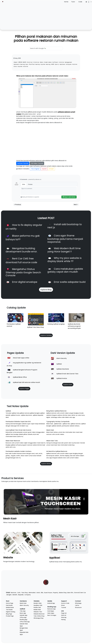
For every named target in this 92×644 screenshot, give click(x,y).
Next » (76, 205)
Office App (23, 617)
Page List (64, 613)
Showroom (78, 607)
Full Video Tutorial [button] (37, 163)
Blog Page (9, 614)
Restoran (14, 593)
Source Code (65, 603)
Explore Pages (24, 389)
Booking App (24, 620)
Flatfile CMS (37, 607)
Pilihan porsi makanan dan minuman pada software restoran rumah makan (46, 38)
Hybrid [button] (44, 169)
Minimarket (32, 593)
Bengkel (9, 595)
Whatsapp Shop (39, 618)
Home (66, 2)
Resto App (23, 613)
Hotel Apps (51, 611)
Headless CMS (38, 605)
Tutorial (64, 607)
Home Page (10, 603)
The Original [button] (35, 169)
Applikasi (55, 558)
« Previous (18, 205)
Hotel (38, 593)
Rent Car (83, 593)
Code (80, 2)
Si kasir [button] (51, 169)
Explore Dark (68, 385)
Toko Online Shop (39, 616)
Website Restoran (39, 614)
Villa (42, 593)
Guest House (48, 593)
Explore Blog (46, 290)
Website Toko (38, 612)
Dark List (64, 615)
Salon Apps (51, 613)
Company (28, 595)
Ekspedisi (21, 595)
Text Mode (9, 610)
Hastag (63, 620)
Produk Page (10, 616)
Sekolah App (24, 615)
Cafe (19, 593)
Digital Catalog (11, 612)
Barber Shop (63, 593)
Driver (63, 605)
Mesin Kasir (10, 519)
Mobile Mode (10, 607)
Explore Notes (46, 464)
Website (8, 558)
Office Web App (25, 622)
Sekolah (15, 595)
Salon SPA (70, 593)
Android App (51, 603)
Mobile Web (37, 610)
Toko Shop (25, 593)
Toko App (23, 611)
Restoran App (52, 609)
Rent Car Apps (52, 615)
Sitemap (64, 617)
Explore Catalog (46, 335)
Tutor (73, 2)
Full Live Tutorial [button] (23, 163)
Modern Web (38, 603)
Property (55, 593)
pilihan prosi (32, 112)
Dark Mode (9, 605)
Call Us (77, 605)
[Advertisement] (46, 16)
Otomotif (77, 593)
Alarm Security (24, 605)
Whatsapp (78, 603)
